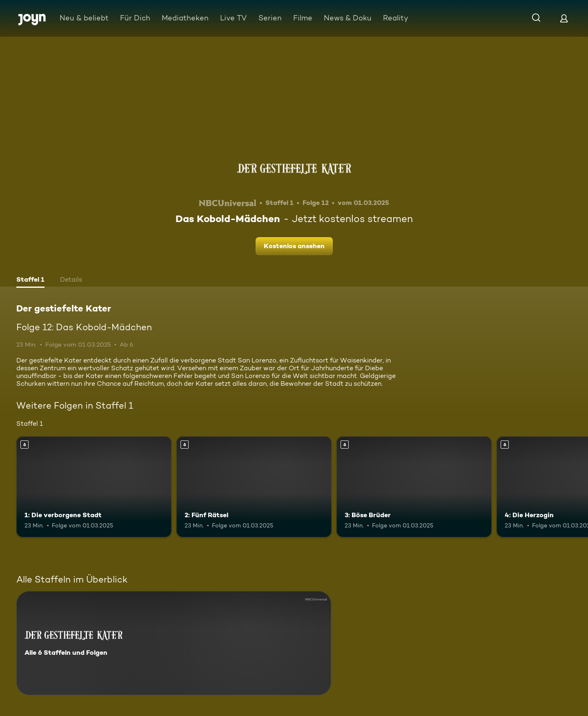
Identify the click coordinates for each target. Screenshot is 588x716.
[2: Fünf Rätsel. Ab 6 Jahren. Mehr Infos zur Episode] (254, 487)
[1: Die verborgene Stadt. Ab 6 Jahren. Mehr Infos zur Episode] (94, 487)
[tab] (30, 280)
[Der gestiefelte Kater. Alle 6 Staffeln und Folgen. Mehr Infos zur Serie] (174, 643)
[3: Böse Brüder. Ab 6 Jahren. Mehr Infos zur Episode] (414, 487)
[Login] (564, 18)
